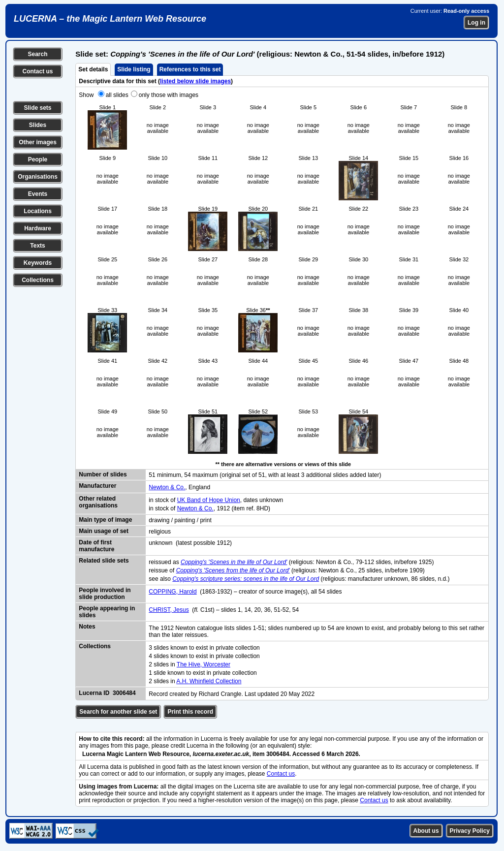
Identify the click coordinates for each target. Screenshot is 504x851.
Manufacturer (97, 486)
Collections (38, 280)
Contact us (37, 71)
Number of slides (103, 474)
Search (37, 54)
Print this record (190, 712)
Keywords (38, 263)
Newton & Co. (167, 487)
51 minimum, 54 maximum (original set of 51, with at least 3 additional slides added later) (265, 475)
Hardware (38, 228)
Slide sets (37, 108)
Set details (93, 69)
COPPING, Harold (173, 592)
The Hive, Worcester (204, 664)
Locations (38, 211)
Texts (37, 246)
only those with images (169, 95)
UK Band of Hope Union (209, 500)
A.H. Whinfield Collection (209, 681)
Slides (38, 125)
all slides (117, 95)
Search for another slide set (118, 712)
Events (38, 194)
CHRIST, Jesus (169, 610)
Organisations (38, 177)
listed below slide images (195, 81)
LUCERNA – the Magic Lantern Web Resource (110, 19)
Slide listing (134, 69)
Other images (38, 142)
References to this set (190, 69)
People (38, 159)
